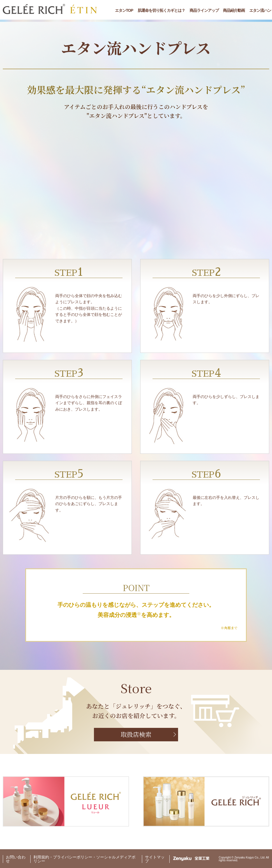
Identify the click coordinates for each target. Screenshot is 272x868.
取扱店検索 (136, 734)
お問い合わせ (16, 859)
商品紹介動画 (234, 10)
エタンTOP (124, 10)
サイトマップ (155, 859)
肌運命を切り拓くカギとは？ (161, 10)
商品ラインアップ (204, 10)
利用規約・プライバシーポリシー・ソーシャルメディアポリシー (84, 859)
